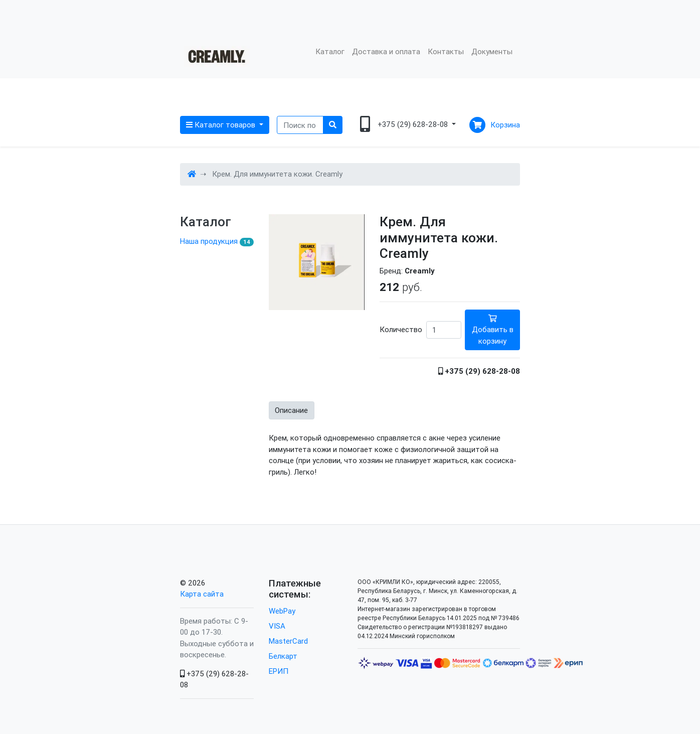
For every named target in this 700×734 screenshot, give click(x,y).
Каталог (330, 51)
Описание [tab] (291, 410)
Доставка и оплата (386, 51)
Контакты (446, 51)
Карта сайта (202, 594)
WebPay (282, 611)
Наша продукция (217, 241)
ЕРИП (279, 671)
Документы (492, 51)
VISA (277, 626)
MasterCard (288, 641)
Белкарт (283, 656)
